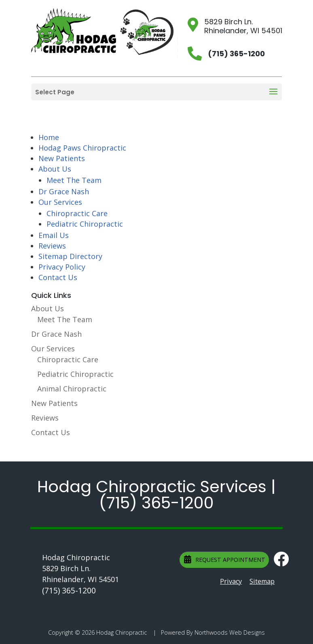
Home (49, 137)
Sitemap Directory (70, 256)
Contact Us (58, 277)
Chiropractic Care (77, 213)
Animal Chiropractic (72, 389)
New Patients (62, 158)
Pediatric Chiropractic (85, 224)
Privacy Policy (62, 267)
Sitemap (262, 581)
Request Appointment (225, 559)
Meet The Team (74, 180)
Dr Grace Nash (64, 191)
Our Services (60, 202)
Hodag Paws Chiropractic (82, 148)
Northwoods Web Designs (230, 632)
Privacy (231, 581)
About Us (55, 169)
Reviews (52, 246)
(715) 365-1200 (156, 503)
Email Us (54, 235)
